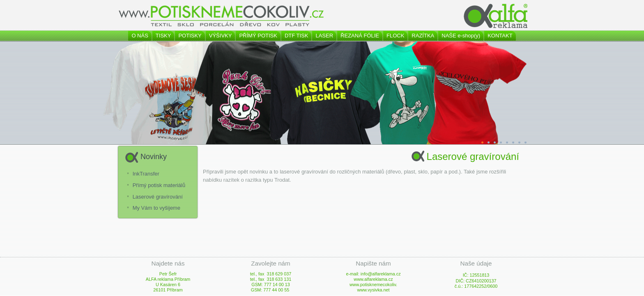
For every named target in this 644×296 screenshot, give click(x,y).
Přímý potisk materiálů (159, 185)
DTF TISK (297, 36)
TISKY (163, 36)
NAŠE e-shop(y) (461, 36)
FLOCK (395, 36)
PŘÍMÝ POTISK (258, 36)
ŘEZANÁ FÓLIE (360, 36)
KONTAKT (500, 36)
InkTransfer (146, 174)
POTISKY (190, 36)
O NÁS (140, 36)
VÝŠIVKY (221, 36)
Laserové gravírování (158, 197)
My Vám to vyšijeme (156, 208)
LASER (324, 36)
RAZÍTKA (423, 36)
